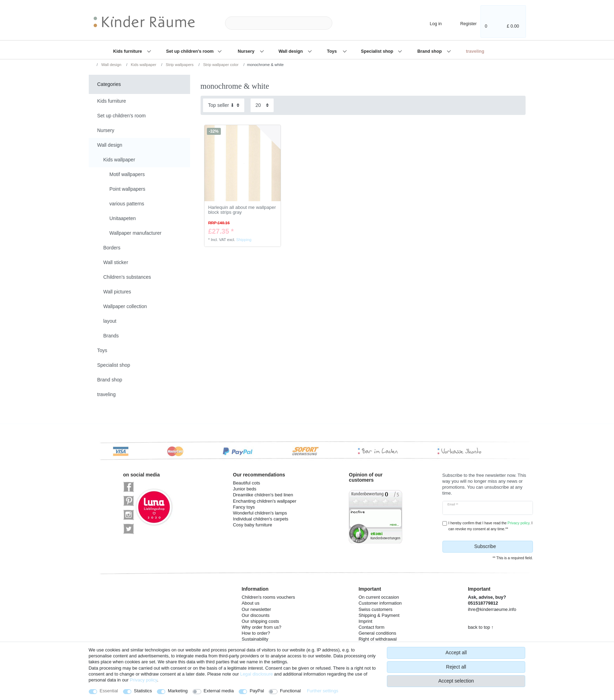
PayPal (257, 691)
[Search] (344, 23)
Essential (109, 691)
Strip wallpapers (179, 65)
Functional (290, 691)
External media (219, 691)
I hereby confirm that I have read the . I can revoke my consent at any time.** (490, 526)
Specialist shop (378, 51)
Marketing (178, 691)
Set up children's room (190, 51)
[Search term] (279, 23)
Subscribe (501, 547)
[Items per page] (262, 105)
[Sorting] (224, 105)
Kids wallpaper (143, 65)
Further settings (323, 691)
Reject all (456, 667)
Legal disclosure (257, 674)
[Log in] (430, 23)
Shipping (244, 240)
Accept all (456, 652)
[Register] (464, 23)
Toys (332, 51)
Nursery (247, 51)
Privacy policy (143, 680)
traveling (475, 51)
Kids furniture (128, 51)
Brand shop (430, 51)
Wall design (291, 51)
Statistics (143, 691)
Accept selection (456, 681)
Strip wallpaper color (220, 65)
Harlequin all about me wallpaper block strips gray (242, 210)
